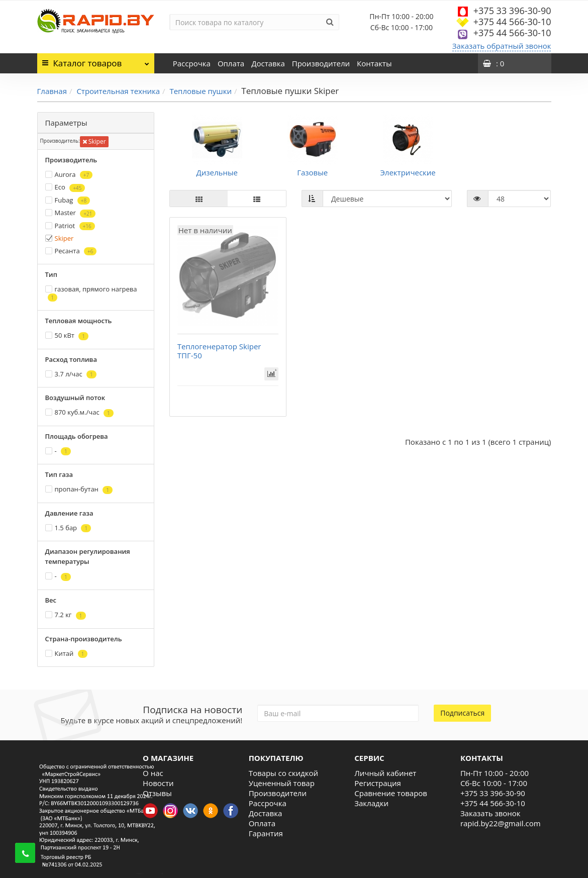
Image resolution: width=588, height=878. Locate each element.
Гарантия (266, 833)
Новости (158, 783)
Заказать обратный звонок (502, 46)
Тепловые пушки (201, 91)
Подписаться (462, 713)
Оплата (231, 63)
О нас (153, 773)
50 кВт (67, 335)
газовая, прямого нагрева (91, 293)
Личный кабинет (385, 773)
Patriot (70, 226)
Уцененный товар (282, 783)
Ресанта (71, 251)
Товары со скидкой (283, 773)
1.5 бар (68, 528)
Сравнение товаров (391, 793)
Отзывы (157, 793)
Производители (321, 63)
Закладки (371, 803)
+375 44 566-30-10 (512, 22)
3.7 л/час (71, 374)
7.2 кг (66, 615)
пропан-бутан (79, 489)
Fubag (68, 200)
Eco (65, 187)
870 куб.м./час (79, 412)
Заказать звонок (491, 813)
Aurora (69, 175)
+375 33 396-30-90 (512, 11)
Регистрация (377, 783)
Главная (52, 91)
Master (71, 213)
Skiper (94, 141)
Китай (67, 654)
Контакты (374, 63)
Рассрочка (192, 63)
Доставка (268, 63)
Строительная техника (118, 91)
